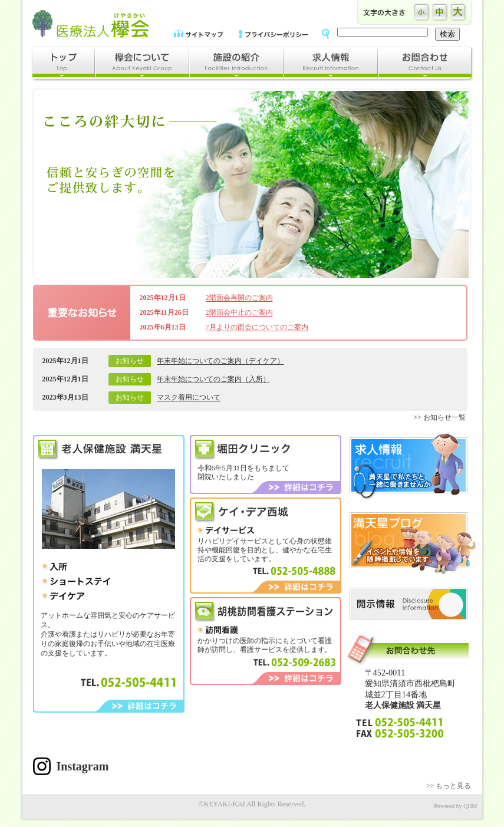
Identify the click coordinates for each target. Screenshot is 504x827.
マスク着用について (189, 397)
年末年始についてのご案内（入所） (213, 379)
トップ (63, 64)
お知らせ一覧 (444, 417)
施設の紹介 (236, 64)
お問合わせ (425, 64)
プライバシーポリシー (274, 33)
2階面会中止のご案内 (239, 312)
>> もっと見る (449, 786)
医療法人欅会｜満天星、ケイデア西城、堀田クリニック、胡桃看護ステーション (91, 24)
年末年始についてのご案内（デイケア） (220, 361)
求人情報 (330, 64)
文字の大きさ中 (440, 12)
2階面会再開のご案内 (239, 298)
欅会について (141, 64)
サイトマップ (199, 33)
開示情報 (409, 604)
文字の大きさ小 (422, 12)
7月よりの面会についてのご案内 (257, 327)
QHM (470, 806)
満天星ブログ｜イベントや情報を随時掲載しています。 (413, 543)
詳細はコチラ (140, 706)
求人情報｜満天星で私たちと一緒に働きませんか (409, 467)
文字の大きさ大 (458, 12)
